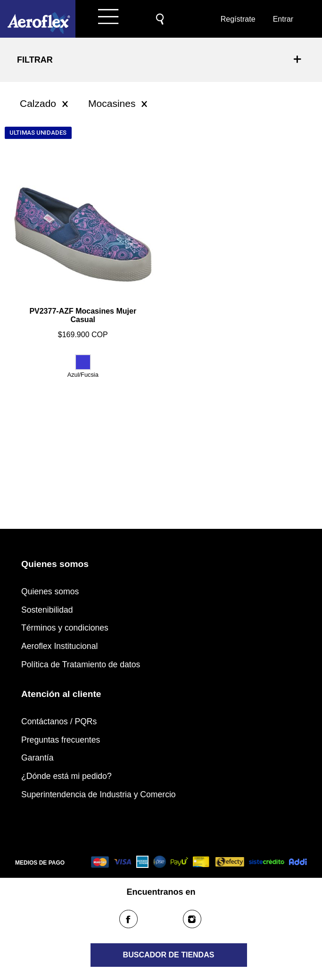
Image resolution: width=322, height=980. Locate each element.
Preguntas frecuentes (61, 740)
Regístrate (237, 19)
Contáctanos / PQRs (59, 721)
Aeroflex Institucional (59, 646)
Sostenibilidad (47, 610)
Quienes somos (50, 591)
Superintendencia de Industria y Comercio (99, 794)
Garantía (37, 758)
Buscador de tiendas (169, 955)
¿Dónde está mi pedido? (66, 776)
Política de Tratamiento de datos (81, 664)
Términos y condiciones (65, 628)
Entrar (283, 19)
